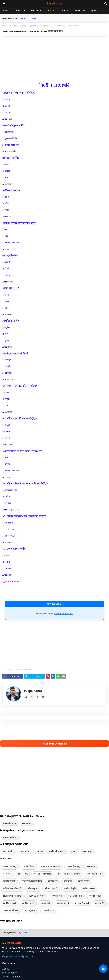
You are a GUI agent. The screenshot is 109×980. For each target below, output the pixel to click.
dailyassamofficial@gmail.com (18, 956)
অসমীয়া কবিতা (63, 903)
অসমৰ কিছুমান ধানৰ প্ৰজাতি (68, 874)
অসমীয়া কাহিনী (9, 881)
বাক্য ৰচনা (68, 881)
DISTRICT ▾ (20, 11)
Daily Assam (22, 933)
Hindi (74, 851)
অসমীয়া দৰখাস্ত (28, 903)
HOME (6, 11)
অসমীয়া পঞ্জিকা (9, 903)
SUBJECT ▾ (36, 11)
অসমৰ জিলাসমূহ (74, 866)
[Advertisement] (54, 59)
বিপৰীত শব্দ (23, 874)
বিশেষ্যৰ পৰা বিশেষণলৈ (13, 896)
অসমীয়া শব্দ (53, 881)
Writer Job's (80, 11)
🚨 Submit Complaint (55, 744)
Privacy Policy (9, 973)
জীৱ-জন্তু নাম (33, 889)
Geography (8, 851)
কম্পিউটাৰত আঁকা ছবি (12, 889)
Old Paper (27, 823)
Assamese (87, 851)
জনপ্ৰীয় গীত (100, 903)
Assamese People (42, 874)
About (5, 969)
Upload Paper (10, 823)
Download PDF (10, 837)
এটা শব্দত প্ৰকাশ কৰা (37, 896)
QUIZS (94, 11)
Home (5, 26)
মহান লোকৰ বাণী (75, 896)
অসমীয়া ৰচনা (57, 896)
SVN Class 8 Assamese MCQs (20, 26)
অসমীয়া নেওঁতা (95, 896)
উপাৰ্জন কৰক (48, 911)
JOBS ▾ (65, 11)
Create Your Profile (28, 18)
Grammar (91, 866)
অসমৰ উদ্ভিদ (83, 881)
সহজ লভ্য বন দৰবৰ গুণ (51, 866)
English (39, 851)
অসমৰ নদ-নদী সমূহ (11, 911)
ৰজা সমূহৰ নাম (31, 911)
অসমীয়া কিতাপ (29, 866)
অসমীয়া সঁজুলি (70, 889)
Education (25, 851)
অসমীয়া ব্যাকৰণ (88, 889)
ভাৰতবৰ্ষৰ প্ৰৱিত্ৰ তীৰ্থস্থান (32, 881)
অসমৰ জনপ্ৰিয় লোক (95, 874)
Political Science (57, 851)
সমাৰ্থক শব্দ (8, 874)
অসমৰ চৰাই (45, 903)
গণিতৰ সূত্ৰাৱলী (51, 889)
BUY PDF (52, 11)
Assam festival (82, 903)
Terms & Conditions (13, 977)
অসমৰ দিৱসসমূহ (10, 866)
